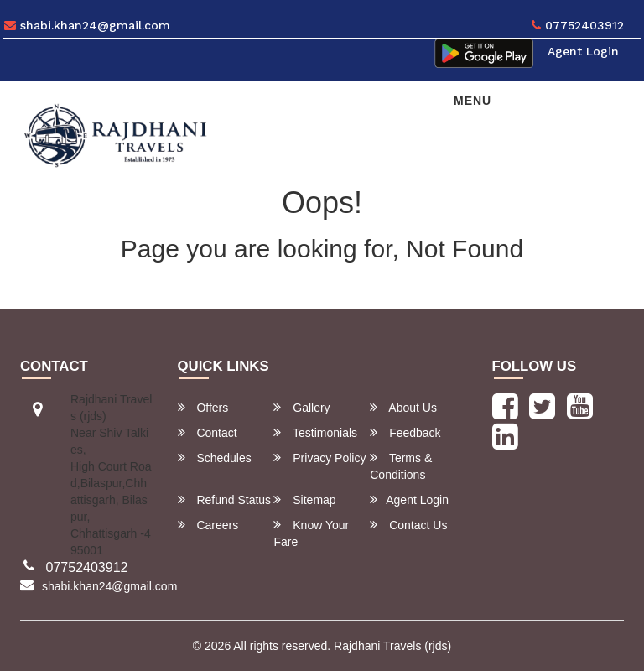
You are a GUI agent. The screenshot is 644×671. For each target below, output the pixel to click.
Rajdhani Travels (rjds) (392, 646)
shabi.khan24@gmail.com (87, 25)
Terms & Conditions (401, 466)
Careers (208, 525)
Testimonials (315, 432)
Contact (208, 432)
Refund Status (225, 499)
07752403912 (578, 25)
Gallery (301, 407)
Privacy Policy (319, 458)
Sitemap (304, 499)
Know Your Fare (311, 533)
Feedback (405, 432)
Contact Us (408, 525)
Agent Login (583, 51)
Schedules (215, 458)
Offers (203, 407)
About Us (403, 407)
